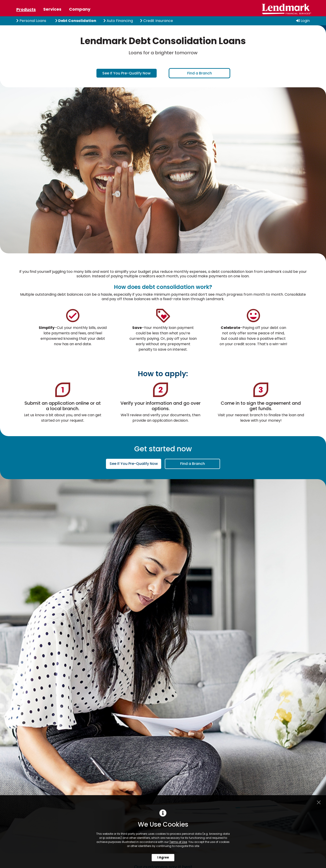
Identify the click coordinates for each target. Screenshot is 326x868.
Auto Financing (118, 21)
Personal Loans (31, 21)
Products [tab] (26, 9)
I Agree (163, 857)
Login (303, 21)
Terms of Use (178, 842)
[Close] (319, 802)
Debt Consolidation (76, 21)
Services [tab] (52, 9)
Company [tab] (80, 9)
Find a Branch (200, 73)
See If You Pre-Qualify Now (126, 73)
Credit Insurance (157, 21)
